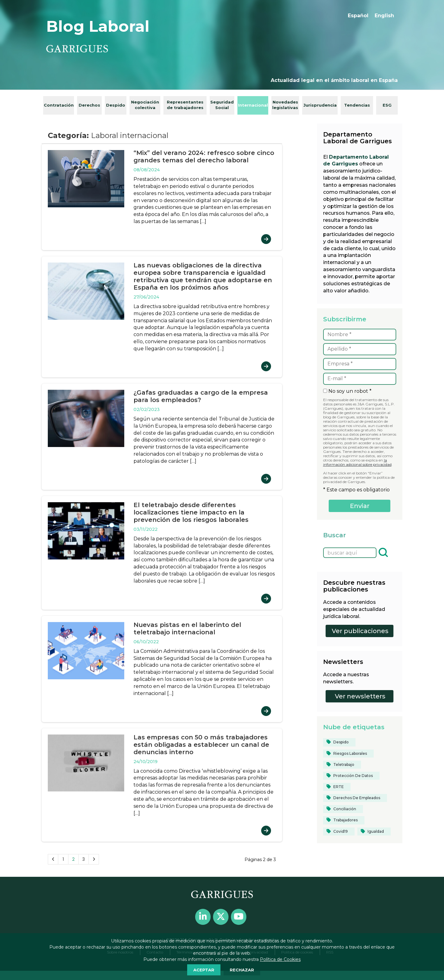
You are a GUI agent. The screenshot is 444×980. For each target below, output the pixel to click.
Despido (116, 105)
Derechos (89, 105)
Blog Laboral (98, 26)
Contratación (59, 105)
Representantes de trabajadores (185, 105)
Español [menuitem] (358, 16)
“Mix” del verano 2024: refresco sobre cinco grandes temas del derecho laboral (204, 157)
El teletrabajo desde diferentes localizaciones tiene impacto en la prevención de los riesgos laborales (191, 512)
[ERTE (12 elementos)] (337, 787)
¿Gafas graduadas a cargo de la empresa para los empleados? (201, 396)
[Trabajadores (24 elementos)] (344, 820)
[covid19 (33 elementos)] (339, 832)
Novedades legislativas (285, 105)
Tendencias (357, 105)
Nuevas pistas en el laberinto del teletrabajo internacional (187, 628)
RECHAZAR (242, 970)
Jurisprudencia (320, 105)
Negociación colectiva (145, 105)
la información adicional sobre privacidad (357, 462)
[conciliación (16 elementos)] (343, 809)
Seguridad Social (222, 105)
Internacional (253, 105)
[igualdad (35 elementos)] (374, 832)
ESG (387, 105)
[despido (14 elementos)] (339, 742)
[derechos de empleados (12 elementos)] (355, 798)
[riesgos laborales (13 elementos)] (348, 754)
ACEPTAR (204, 970)
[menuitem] (358, 16)
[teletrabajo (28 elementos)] (342, 765)
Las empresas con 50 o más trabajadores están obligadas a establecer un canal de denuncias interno (201, 745)
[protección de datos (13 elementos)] (351, 776)
